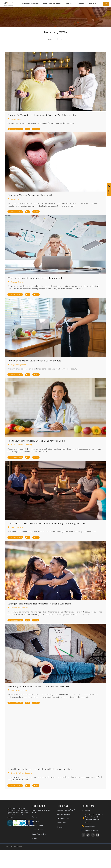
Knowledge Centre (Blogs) (66, 810)
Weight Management (18, 365)
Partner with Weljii (63, 818)
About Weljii (70, 4)
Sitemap (60, 827)
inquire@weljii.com (92, 830)
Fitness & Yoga (16, 119)
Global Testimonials (39, 834)
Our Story (35, 817)
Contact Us (93, 4)
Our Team (35, 821)
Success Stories (37, 830)
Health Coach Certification (31, 4)
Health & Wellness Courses (53, 4)
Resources (82, 4)
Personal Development (19, 608)
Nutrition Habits (16, 199)
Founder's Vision (37, 825)
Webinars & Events (63, 814)
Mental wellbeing (17, 282)
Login (106, 4)
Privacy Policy (61, 823)
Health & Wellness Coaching (21, 445)
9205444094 (90, 826)
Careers (34, 838)
